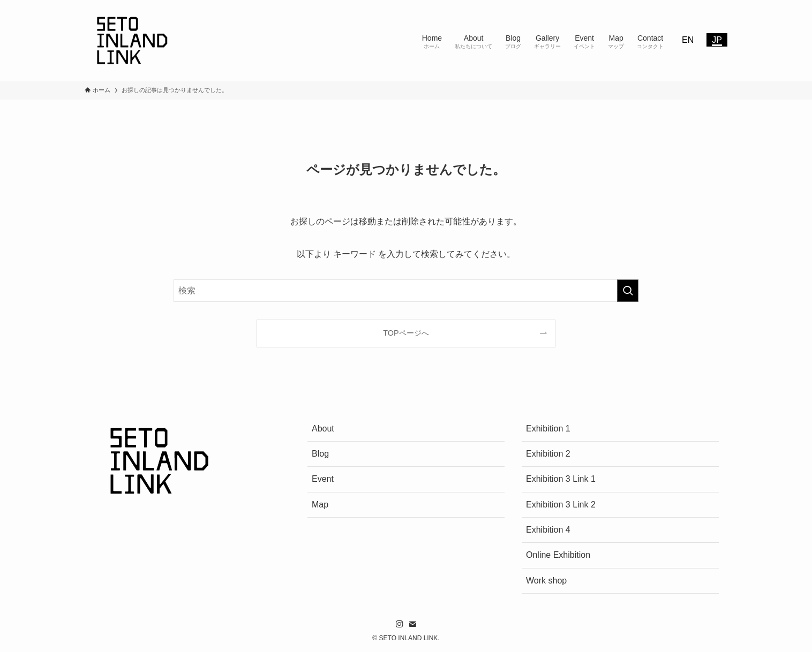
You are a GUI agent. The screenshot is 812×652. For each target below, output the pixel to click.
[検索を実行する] (628, 291)
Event (323, 479)
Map (320, 505)
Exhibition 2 (548, 454)
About (323, 429)
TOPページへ (406, 333)
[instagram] (400, 624)
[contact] (412, 624)
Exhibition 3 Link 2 (561, 505)
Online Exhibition (558, 555)
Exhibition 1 (548, 429)
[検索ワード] (406, 291)
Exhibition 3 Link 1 (561, 479)
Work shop (546, 581)
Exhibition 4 (548, 530)
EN (688, 40)
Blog (320, 454)
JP (717, 40)
